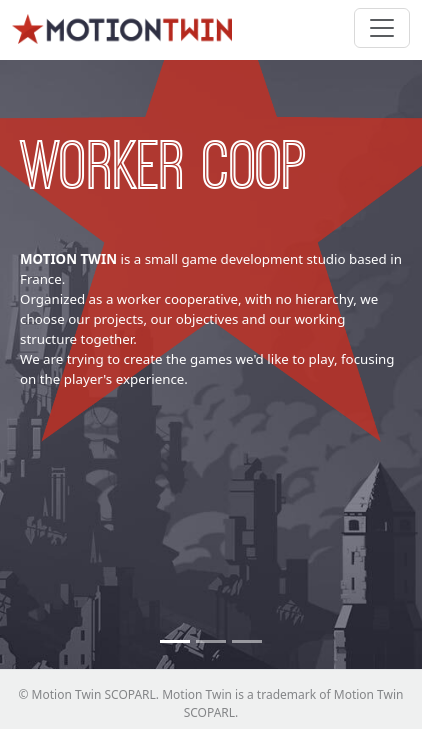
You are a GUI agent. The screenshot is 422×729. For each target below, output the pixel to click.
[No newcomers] (211, 641)
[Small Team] (247, 641)
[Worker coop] (175, 641)
